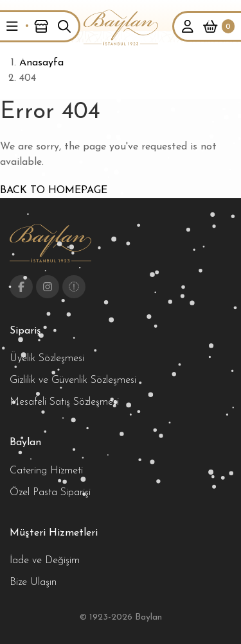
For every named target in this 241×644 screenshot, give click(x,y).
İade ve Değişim (45, 561)
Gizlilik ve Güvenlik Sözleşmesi (73, 380)
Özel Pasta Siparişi (50, 493)
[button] (12, 26)
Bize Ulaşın (33, 582)
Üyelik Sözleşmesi (47, 359)
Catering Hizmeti (46, 471)
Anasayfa (41, 63)
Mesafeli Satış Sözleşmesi (64, 402)
